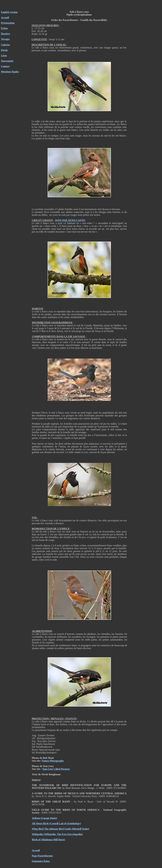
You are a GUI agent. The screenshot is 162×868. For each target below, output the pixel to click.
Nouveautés (7, 61)
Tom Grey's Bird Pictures (56, 769)
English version (9, 12)
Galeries (5, 45)
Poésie (4, 50)
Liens (4, 55)
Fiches (4, 28)
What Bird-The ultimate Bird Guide (51, 829)
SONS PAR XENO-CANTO (70, 220)
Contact (5, 66)
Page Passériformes (42, 856)
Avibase (36, 818)
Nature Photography (53, 761)
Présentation (8, 23)
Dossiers (5, 34)
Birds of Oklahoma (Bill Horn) (48, 840)
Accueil (5, 17)
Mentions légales (10, 72)
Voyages (5, 39)
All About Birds (40, 823)
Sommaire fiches (41, 861)
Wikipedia (37, 834)
